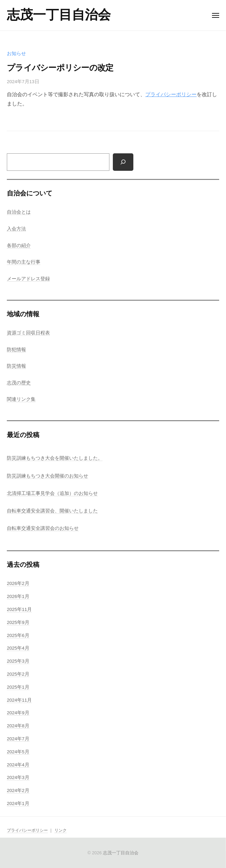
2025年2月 (18, 674)
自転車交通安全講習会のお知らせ (43, 528)
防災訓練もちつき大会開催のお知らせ (48, 476)
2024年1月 (18, 803)
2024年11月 (19, 700)
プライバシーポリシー (171, 94)
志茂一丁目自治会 (59, 15)
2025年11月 (19, 609)
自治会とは (19, 212)
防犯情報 (16, 350)
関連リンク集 (21, 399)
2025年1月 (18, 687)
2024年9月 (18, 713)
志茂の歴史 (19, 383)
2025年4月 (18, 648)
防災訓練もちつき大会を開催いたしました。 (55, 458)
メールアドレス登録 (28, 279)
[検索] (123, 162)
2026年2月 (18, 583)
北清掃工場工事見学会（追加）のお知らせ (52, 493)
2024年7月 (18, 739)
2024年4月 (18, 765)
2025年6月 (18, 635)
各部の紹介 (19, 246)
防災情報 (16, 366)
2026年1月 (18, 596)
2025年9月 (18, 622)
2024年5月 (18, 752)
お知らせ (16, 54)
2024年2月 (18, 790)
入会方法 (16, 229)
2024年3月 (18, 777)
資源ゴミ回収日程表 (28, 333)
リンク (61, 830)
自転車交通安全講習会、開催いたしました (52, 511)
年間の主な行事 (24, 262)
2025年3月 (18, 661)
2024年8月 (18, 726)
